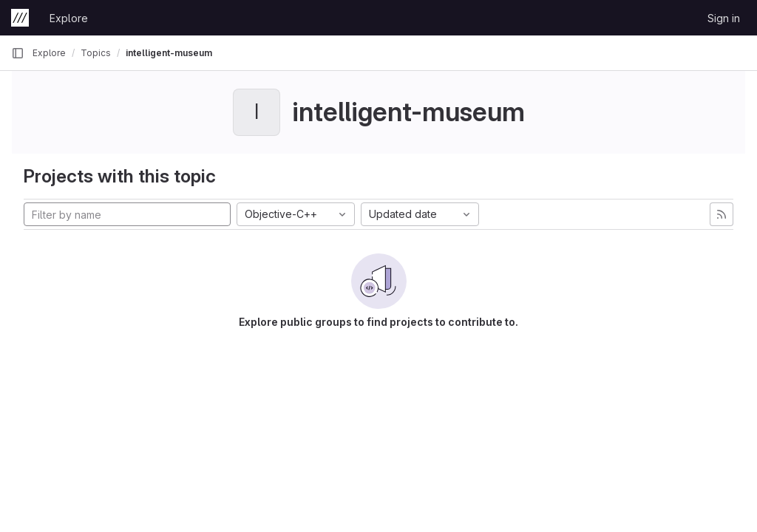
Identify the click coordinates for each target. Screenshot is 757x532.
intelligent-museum (169, 53)
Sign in (724, 18)
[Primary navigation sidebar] (18, 53)
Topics (96, 53)
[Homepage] (20, 18)
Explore (69, 18)
